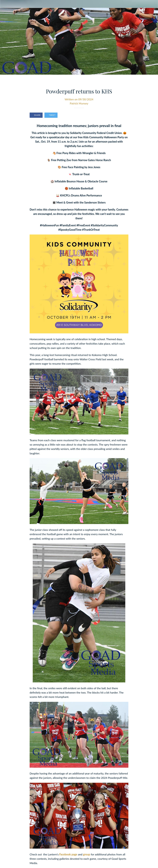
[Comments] (125, 115)
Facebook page (68, 854)
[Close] (4, 4)
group (87, 854)
